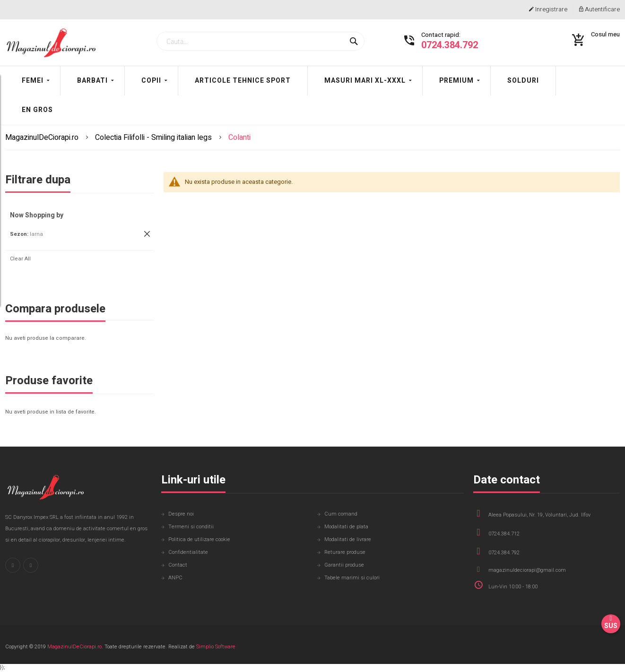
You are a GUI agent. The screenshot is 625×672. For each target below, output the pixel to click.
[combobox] (260, 42)
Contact (178, 565)
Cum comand (341, 514)
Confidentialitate (188, 553)
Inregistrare (548, 10)
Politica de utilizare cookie (199, 540)
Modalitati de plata (346, 527)
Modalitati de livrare (348, 540)
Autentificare (599, 10)
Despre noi (181, 514)
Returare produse (345, 553)
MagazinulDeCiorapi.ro (43, 138)
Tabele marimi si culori (352, 578)
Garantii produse (344, 565)
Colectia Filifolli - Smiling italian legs (154, 138)
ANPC (175, 578)
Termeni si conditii (191, 527)
